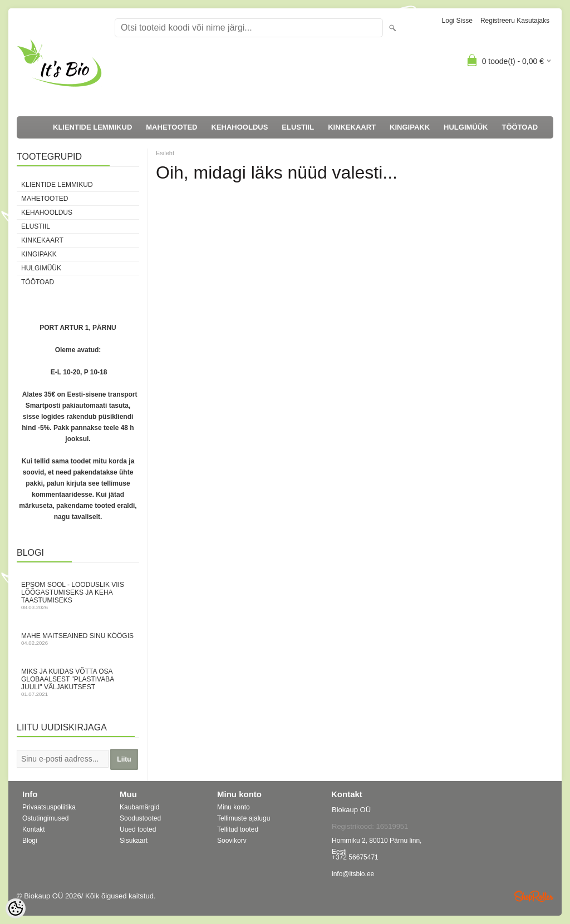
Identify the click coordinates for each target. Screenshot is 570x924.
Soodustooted (140, 818)
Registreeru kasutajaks (515, 21)
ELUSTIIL (298, 127)
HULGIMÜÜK (466, 127)
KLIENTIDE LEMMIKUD (92, 127)
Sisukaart (134, 841)
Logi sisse (457, 21)
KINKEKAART (352, 127)
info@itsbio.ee (353, 874)
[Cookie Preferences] (16, 908)
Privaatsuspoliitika (49, 807)
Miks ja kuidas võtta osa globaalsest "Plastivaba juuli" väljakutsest (78, 682)
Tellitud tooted (238, 829)
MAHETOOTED (171, 127)
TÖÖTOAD (520, 127)
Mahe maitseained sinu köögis (78, 639)
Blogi (30, 841)
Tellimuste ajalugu (244, 818)
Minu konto (234, 807)
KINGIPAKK (410, 127)
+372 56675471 (355, 857)
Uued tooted (138, 829)
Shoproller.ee (534, 896)
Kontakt (34, 829)
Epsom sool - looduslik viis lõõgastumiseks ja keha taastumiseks (78, 596)
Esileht (165, 153)
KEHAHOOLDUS (240, 127)
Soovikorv (232, 841)
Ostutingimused (45, 818)
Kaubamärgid (139, 807)
